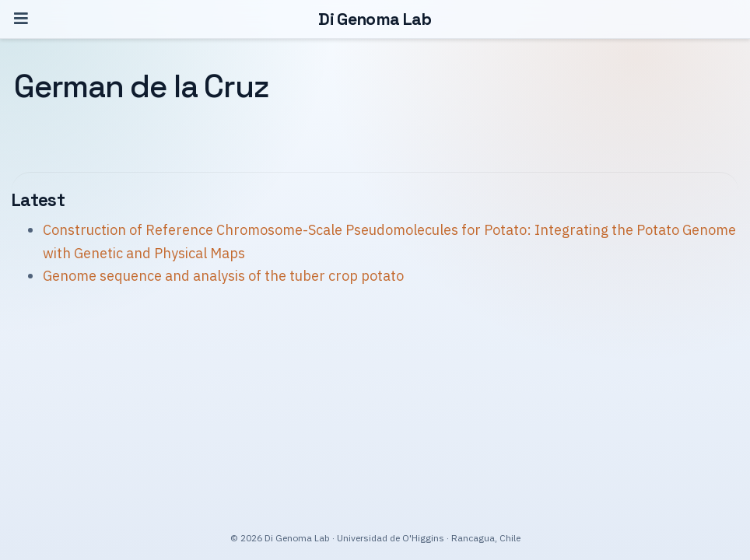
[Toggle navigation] (21, 19)
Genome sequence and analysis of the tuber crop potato (223, 276)
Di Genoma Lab (375, 19)
